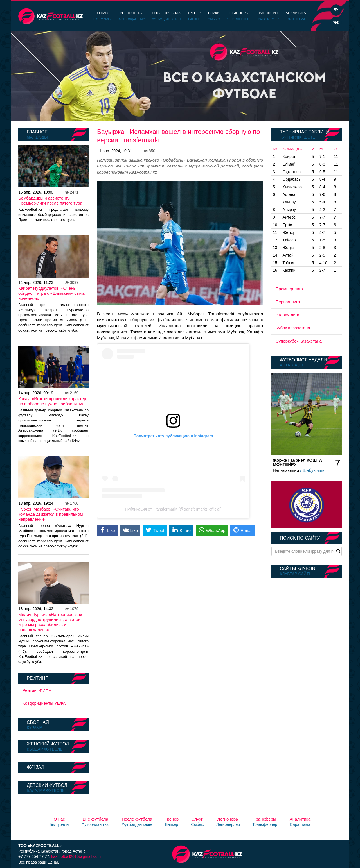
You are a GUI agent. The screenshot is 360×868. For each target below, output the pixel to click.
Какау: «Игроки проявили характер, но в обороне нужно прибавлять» (53, 401)
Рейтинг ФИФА (37, 690)
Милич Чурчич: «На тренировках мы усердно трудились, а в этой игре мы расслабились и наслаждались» (50, 622)
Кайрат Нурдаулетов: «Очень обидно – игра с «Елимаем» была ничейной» (51, 293)
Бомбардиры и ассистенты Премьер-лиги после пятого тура (50, 200)
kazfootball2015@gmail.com (76, 856)
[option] (180, 76)
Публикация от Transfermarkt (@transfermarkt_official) (173, 509)
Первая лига (288, 302)
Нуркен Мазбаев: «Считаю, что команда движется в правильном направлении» (51, 514)
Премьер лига (289, 289)
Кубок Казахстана (293, 328)
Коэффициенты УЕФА (44, 703)
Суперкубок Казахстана (299, 341)
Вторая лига (287, 315)
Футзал (35, 767)
